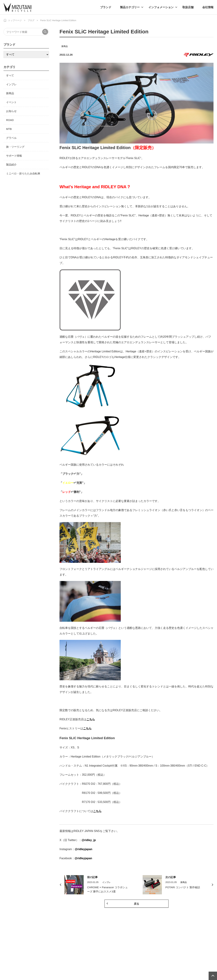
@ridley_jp (89, 840)
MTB (9, 129)
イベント (11, 102)
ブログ (31, 20)
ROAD (10, 120)
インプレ (11, 84)
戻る (136, 904)
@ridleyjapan (83, 849)
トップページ (15, 20)
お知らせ (11, 111)
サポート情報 (14, 156)
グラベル (11, 138)
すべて (10, 75)
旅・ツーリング (15, 147)
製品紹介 (11, 165)
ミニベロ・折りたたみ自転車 (23, 173)
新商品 (65, 46)
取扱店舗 (188, 7)
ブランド (106, 7)
